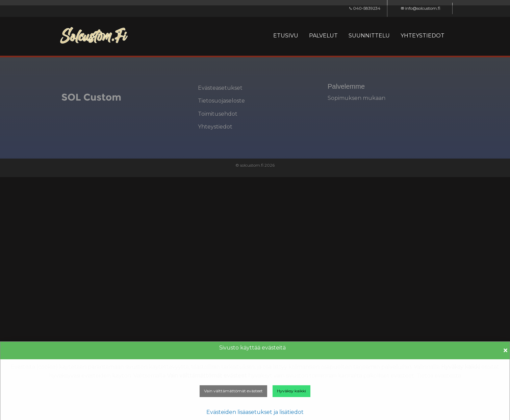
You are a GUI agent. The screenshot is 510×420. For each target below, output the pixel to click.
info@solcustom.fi (420, 8)
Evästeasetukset (220, 88)
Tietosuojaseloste (221, 101)
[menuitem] (286, 36)
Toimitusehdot (218, 114)
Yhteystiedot (215, 127)
